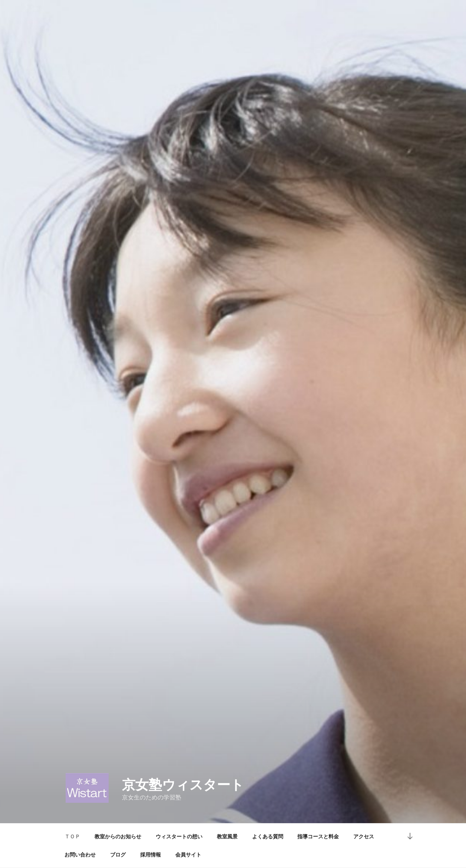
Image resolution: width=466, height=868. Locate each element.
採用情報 (151, 855)
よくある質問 (268, 836)
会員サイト (188, 855)
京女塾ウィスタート (183, 785)
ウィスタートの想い (179, 836)
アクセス (364, 836)
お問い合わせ (80, 855)
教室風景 (227, 836)
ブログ (118, 855)
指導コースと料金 (318, 836)
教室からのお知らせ (118, 836)
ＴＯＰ (72, 836)
